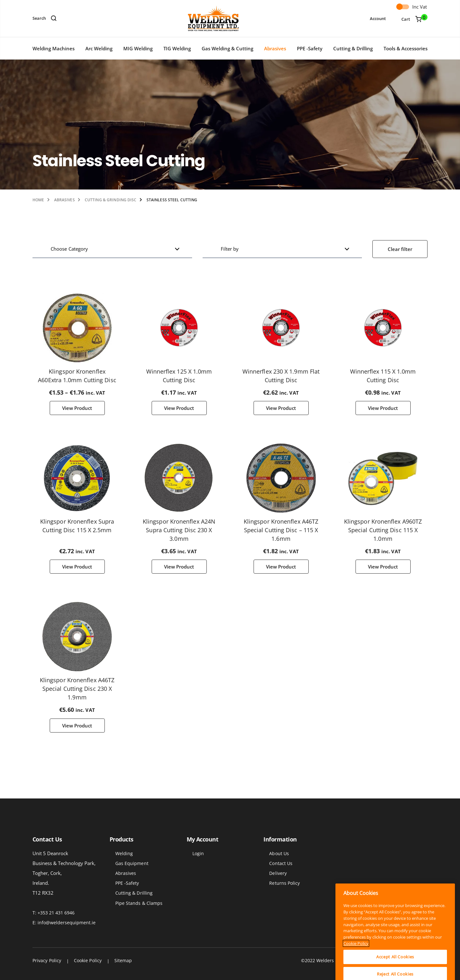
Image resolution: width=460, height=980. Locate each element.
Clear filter (400, 249)
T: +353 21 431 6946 (54, 913)
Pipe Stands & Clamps (139, 903)
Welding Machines (54, 48)
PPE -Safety (310, 48)
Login (198, 853)
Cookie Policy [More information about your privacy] (356, 960)
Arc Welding (99, 48)
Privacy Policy (47, 960)
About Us (279, 853)
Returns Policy (284, 883)
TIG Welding (177, 48)
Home (38, 200)
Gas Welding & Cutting (227, 48)
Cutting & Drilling (353, 48)
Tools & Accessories (406, 48)
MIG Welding (138, 48)
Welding (124, 853)
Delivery (278, 873)
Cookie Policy (88, 960)
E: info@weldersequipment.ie (64, 923)
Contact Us (281, 863)
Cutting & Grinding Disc (111, 200)
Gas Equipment (132, 863)
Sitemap (123, 960)
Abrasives (275, 48)
